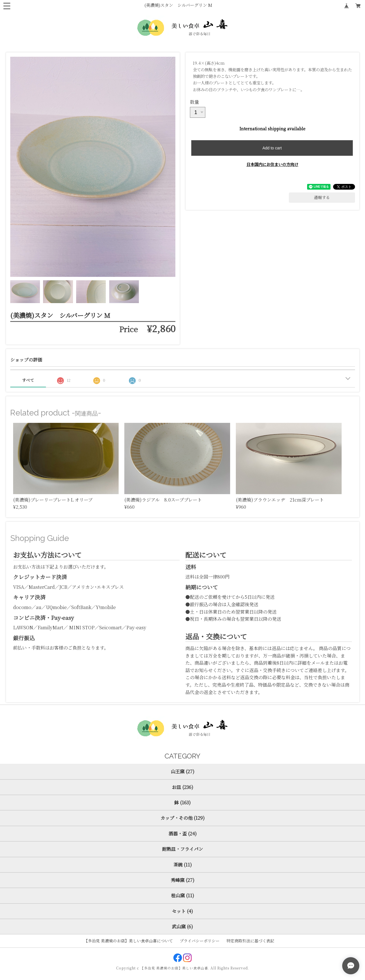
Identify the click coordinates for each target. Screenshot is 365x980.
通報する (322, 197)
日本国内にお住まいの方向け (272, 164)
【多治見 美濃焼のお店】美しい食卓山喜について (128, 941)
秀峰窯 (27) (183, 880)
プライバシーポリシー (200, 941)
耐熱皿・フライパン (182, 849)
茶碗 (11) (183, 865)
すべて (28, 380)
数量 (194, 102)
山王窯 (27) (183, 771)
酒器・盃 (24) (183, 834)
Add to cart (272, 148)
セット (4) (182, 911)
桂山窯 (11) (183, 895)
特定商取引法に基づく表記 (250, 941)
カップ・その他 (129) (183, 818)
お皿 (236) (183, 787)
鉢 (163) (182, 803)
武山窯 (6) (182, 927)
